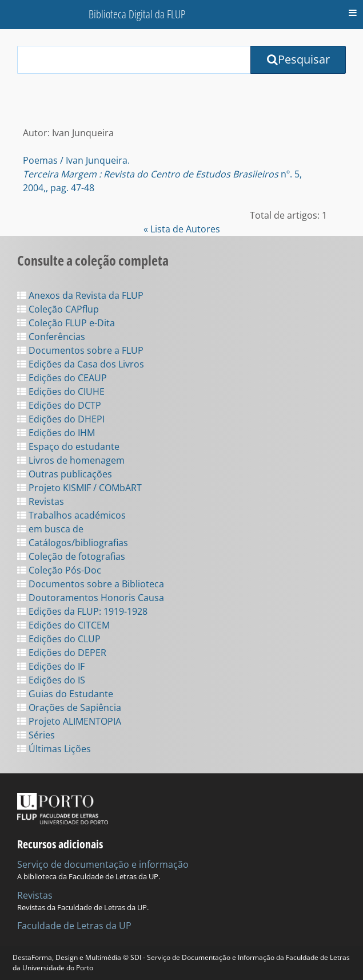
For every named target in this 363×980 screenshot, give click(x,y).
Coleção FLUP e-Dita (66, 323)
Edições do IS (51, 680)
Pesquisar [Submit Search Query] (298, 59)
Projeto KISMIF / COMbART (79, 488)
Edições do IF (51, 666)
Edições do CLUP (59, 639)
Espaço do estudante (68, 446)
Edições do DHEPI (61, 419)
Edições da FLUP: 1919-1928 (82, 611)
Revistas (41, 501)
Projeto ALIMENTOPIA (69, 721)
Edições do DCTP (59, 405)
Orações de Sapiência (69, 708)
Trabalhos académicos (71, 515)
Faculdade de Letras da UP (74, 926)
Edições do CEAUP (62, 378)
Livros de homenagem (71, 460)
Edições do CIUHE (61, 392)
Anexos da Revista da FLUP (80, 295)
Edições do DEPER (62, 653)
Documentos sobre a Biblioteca (91, 584)
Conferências (51, 337)
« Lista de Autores (182, 229)
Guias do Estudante (65, 694)
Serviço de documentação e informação (103, 864)
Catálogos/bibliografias (73, 543)
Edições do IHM (56, 433)
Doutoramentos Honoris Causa (91, 598)
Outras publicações (65, 474)
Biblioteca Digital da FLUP (137, 14)
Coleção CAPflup (58, 309)
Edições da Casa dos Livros (81, 364)
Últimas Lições (54, 749)
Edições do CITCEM (63, 625)
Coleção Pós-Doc (59, 570)
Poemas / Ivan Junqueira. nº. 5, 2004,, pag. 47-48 (162, 174)
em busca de (50, 529)
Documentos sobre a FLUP (80, 350)
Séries (36, 735)
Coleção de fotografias (71, 556)
